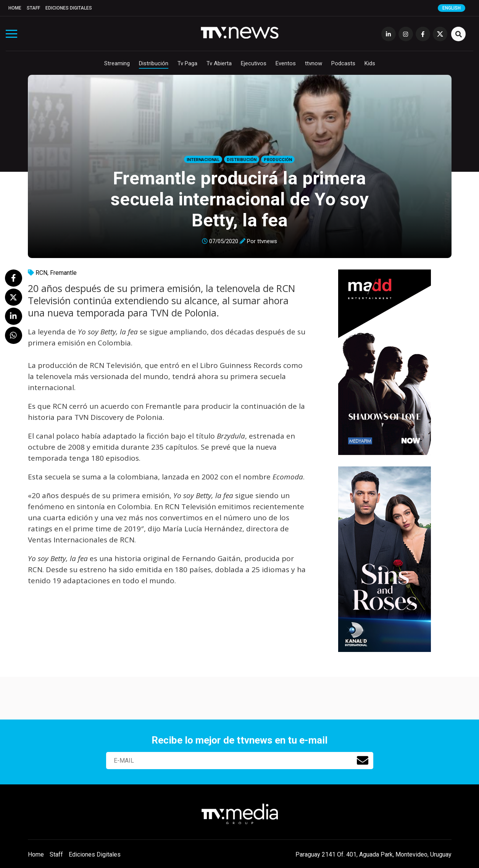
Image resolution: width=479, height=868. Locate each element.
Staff (33, 8)
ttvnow (314, 63)
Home (15, 8)
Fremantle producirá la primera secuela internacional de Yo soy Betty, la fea (240, 199)
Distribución (154, 63)
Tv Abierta (219, 63)
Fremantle (63, 273)
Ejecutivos (254, 63)
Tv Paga (187, 63)
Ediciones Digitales (69, 8)
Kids (370, 63)
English (452, 8)
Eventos (286, 63)
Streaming (117, 63)
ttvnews (267, 241)
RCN (41, 273)
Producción (278, 160)
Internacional (203, 160)
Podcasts (343, 63)
